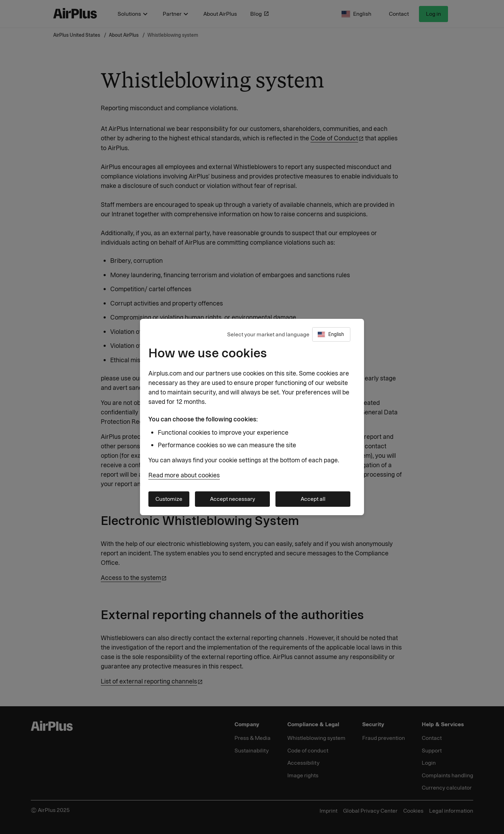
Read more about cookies (184, 475)
